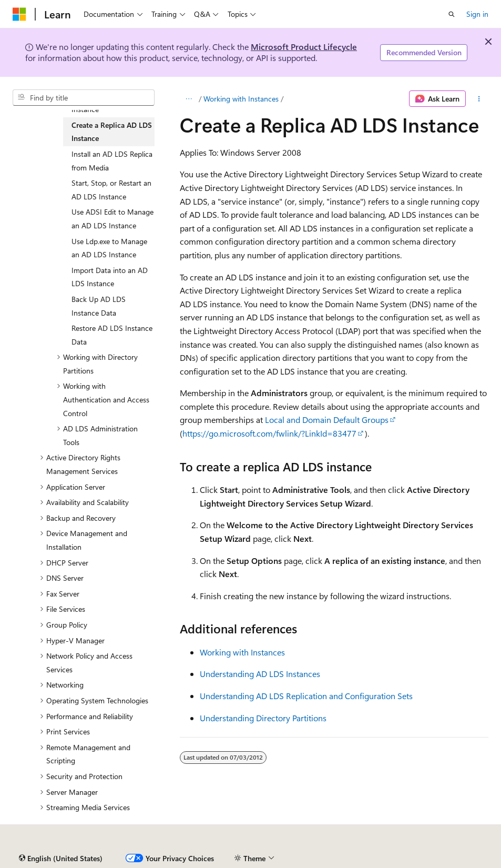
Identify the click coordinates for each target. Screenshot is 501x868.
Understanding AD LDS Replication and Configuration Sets (306, 696)
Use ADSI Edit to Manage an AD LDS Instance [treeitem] (113, 219)
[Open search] (452, 14)
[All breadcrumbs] (189, 99)
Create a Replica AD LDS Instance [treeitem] (112, 132)
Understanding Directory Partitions (263, 718)
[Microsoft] (19, 14)
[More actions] (479, 99)
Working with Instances (241, 99)
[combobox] (84, 98)
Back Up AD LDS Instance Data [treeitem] (99, 306)
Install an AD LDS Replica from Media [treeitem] (112, 161)
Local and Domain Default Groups (327, 420)
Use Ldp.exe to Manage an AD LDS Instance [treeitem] (109, 248)
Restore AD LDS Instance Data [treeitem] (112, 335)
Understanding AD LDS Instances (260, 674)
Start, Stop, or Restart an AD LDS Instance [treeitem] (111, 190)
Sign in (477, 14)
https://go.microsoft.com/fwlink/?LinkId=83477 (269, 433)
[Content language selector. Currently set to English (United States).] (61, 859)
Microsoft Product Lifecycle (304, 47)
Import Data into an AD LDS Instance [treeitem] (110, 277)
